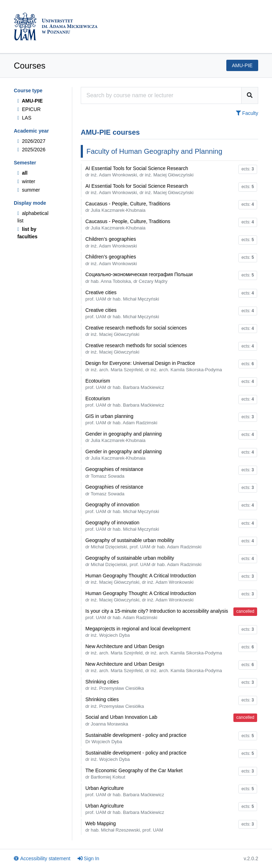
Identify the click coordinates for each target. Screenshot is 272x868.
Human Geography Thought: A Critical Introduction (141, 579)
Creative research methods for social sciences (136, 331)
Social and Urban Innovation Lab (121, 720)
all (22, 173)
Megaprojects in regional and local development (138, 632)
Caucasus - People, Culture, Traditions (128, 207)
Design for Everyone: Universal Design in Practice (154, 366)
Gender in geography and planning (124, 437)
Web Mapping (124, 827)
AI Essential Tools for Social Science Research (139, 171)
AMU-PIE (30, 101)
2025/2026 (31, 150)
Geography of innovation (122, 508)
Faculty (247, 113)
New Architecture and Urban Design (154, 649)
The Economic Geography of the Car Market (134, 774)
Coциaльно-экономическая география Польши (139, 278)
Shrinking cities (115, 685)
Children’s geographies (111, 242)
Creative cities (122, 296)
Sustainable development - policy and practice (136, 738)
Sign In (89, 858)
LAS (24, 118)
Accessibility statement (42, 858)
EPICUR (29, 109)
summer (29, 190)
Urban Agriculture (125, 791)
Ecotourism (125, 384)
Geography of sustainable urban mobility (143, 543)
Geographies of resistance (114, 472)
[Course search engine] (161, 95)
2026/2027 (31, 141)
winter (26, 181)
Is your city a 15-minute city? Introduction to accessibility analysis (157, 614)
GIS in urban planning (121, 419)
